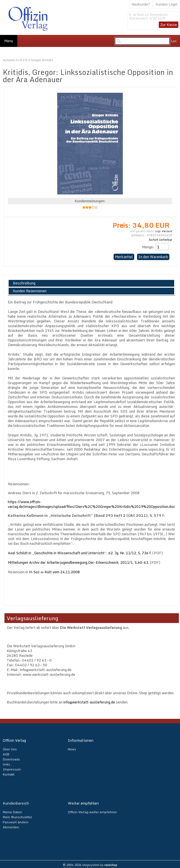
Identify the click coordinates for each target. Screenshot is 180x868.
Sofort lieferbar (160, 240)
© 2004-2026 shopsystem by (90, 865)
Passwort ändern (16, 822)
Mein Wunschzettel (17, 817)
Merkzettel (124, 257)
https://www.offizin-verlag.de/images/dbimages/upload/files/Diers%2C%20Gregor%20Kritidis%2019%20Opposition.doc (91, 504)
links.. (7, 764)
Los (174, 41)
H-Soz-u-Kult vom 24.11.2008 (54, 572)
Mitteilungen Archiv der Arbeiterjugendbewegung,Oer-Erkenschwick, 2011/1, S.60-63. (78, 562)
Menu (9, 41)
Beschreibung (24, 283)
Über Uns (10, 749)
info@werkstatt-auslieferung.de (89, 702)
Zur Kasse (169, 25)
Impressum (12, 769)
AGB (6, 754)
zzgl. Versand (164, 231)
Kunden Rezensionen (30, 291)
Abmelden (11, 827)
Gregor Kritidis (42, 60)
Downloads (11, 759)
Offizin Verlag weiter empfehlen (92, 812)
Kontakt (9, 774)
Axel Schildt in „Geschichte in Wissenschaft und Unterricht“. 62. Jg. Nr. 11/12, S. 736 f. (80, 553)
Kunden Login (166, 4)
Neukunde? (141, 4)
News (72, 749)
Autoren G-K (13, 60)
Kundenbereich (16, 803)
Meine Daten (12, 812)
